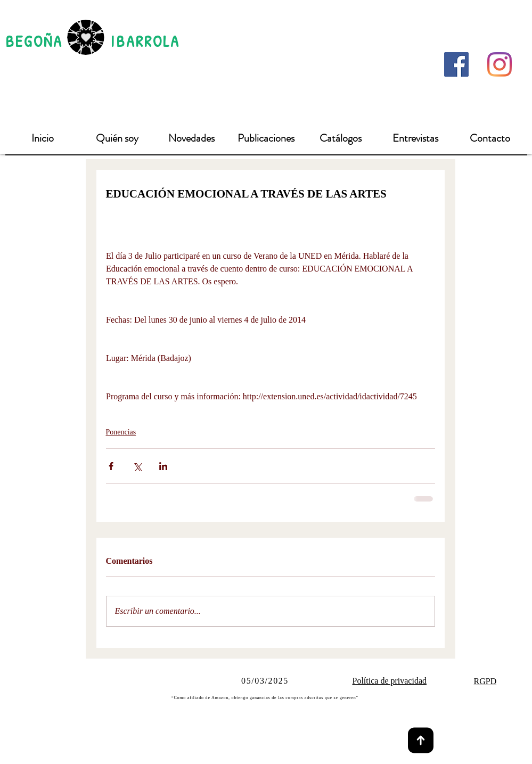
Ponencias (121, 432)
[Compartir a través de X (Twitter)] (137, 466)
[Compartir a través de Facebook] (111, 466)
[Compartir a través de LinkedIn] (163, 466)
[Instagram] (500, 64)
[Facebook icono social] (456, 64)
